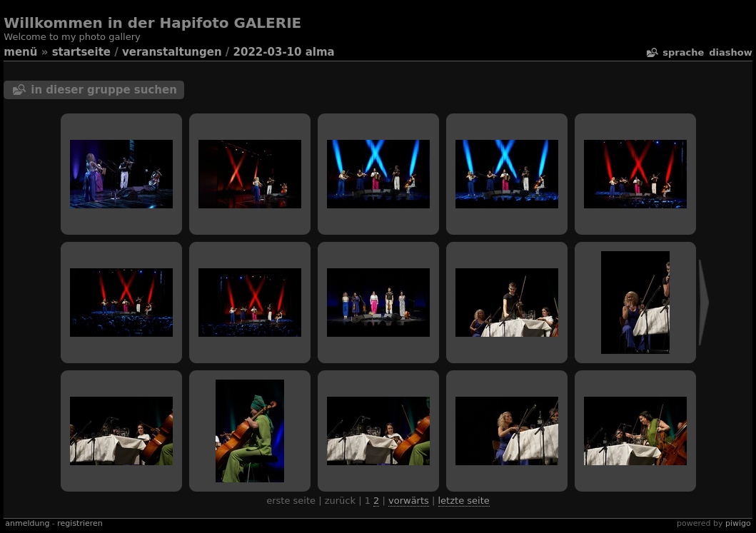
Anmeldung (27, 523)
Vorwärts (409, 501)
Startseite (81, 52)
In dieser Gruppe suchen (104, 90)
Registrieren (80, 523)
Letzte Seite (464, 501)
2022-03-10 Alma (284, 52)
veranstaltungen (172, 52)
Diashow (730, 52)
